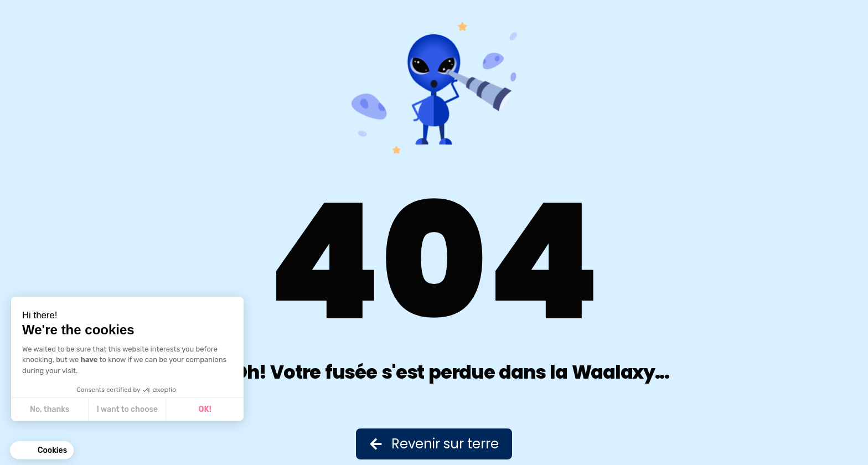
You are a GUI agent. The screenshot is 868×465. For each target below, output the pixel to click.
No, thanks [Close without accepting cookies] (50, 409)
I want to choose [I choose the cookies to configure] (127, 409)
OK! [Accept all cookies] (205, 409)
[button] (42, 451)
